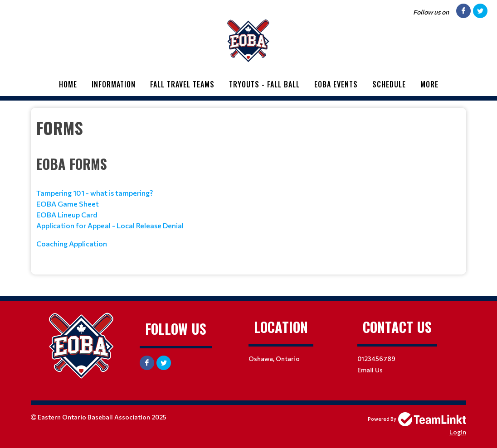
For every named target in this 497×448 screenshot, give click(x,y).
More (429, 84)
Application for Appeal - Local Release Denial (110, 225)
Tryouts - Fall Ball (264, 84)
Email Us (370, 370)
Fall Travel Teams (182, 84)
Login (458, 432)
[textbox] (248, 188)
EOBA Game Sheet (68, 204)
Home (68, 84)
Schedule (389, 84)
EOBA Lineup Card (67, 214)
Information (114, 84)
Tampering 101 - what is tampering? (95, 193)
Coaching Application (72, 243)
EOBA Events (336, 84)
